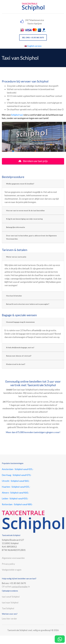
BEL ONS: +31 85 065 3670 (33, 37)
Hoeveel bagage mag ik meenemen (20, 322)
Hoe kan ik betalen (14, 296)
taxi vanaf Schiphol (11, 597)
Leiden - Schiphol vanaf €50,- (15, 498)
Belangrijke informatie (16, 227)
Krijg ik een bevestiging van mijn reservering (24, 219)
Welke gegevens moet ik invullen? (20, 184)
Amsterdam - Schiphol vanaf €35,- (18, 469)
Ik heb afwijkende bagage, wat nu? (20, 347)
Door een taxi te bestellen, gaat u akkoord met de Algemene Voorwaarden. (31, 237)
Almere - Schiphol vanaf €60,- (15, 493)
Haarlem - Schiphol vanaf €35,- (16, 487)
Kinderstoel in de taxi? (16, 364)
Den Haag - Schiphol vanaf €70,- (17, 475)
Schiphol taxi (17, 115)
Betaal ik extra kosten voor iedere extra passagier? (28, 304)
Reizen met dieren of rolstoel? (19, 356)
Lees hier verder (9, 619)
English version (33, 46)
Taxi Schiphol (8, 608)
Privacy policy (8, 564)
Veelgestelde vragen (12, 570)
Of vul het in (16, 587)
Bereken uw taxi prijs (33, 161)
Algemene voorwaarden (13, 558)
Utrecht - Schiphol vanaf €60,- (16, 481)
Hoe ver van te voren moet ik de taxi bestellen (25, 210)
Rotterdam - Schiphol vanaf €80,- (17, 504)
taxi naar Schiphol (10, 603)
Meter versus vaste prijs (16, 257)
